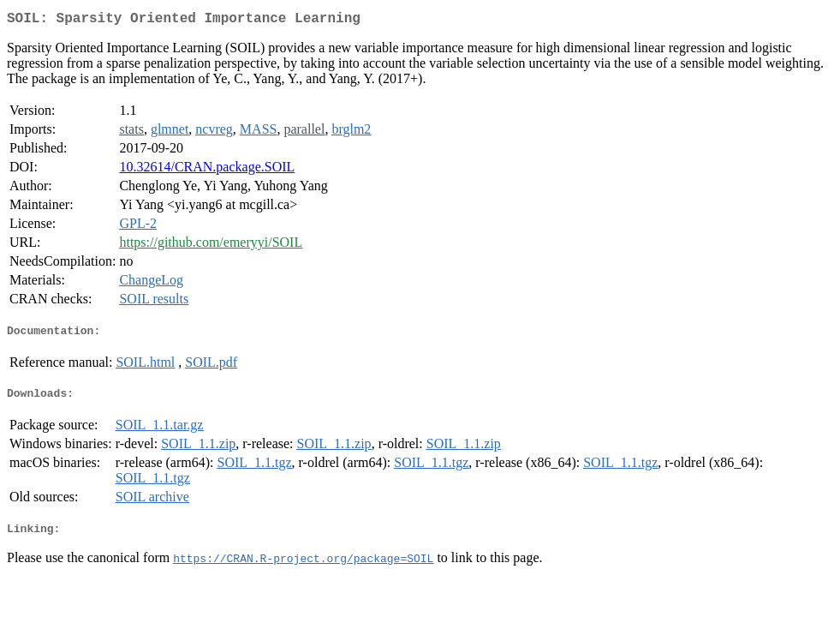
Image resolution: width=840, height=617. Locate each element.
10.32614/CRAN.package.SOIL (207, 170)
